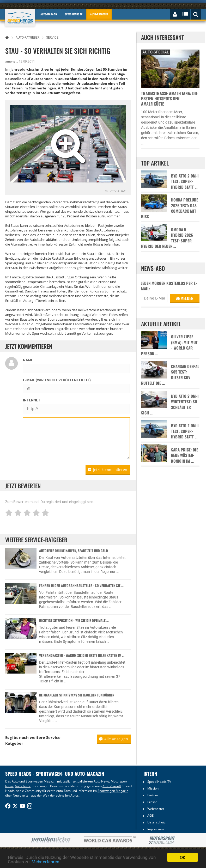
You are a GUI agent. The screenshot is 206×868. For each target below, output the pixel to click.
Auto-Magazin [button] (49, 14)
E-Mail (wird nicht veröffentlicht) (57, 380)
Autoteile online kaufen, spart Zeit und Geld (74, 551)
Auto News (101, 781)
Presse (152, 802)
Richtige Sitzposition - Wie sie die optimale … (74, 620)
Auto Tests (23, 786)
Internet (32, 400)
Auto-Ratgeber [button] (99, 14)
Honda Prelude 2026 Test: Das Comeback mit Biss (170, 208)
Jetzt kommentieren (108, 470)
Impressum (156, 829)
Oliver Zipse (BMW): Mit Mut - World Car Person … (169, 345)
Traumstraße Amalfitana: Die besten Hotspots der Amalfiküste (169, 99)
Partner (153, 795)
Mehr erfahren (45, 862)
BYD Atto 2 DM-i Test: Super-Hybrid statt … (185, 181)
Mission (153, 788)
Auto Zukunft (112, 786)
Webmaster (156, 809)
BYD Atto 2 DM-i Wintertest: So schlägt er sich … (170, 404)
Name (28, 360)
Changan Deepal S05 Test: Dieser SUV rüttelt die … (170, 375)
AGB (151, 815)
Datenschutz (156, 822)
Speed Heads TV (159, 782)
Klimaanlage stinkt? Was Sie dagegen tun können (77, 695)
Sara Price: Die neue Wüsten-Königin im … (185, 455)
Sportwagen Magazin (113, 791)
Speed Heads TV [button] (74, 14)
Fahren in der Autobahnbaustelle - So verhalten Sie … (81, 585)
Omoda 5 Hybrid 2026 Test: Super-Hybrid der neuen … (167, 238)
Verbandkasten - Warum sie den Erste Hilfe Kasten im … (82, 655)
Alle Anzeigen (114, 739)
